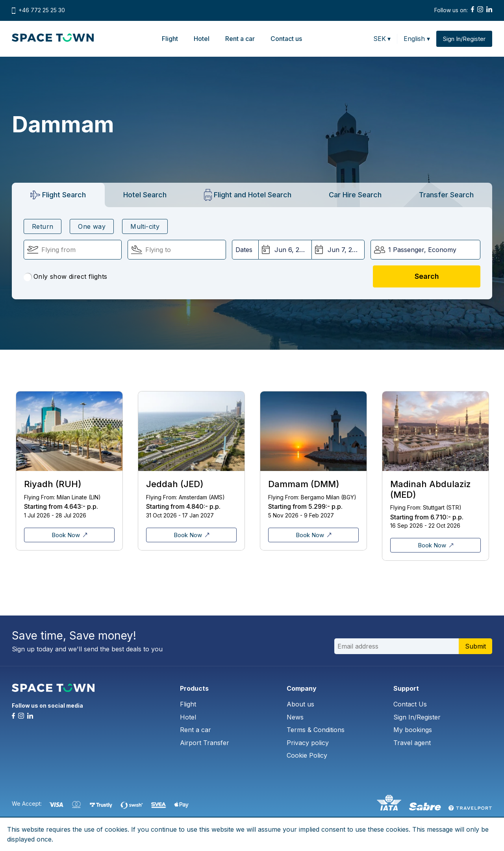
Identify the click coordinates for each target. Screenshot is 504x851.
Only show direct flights (66, 277)
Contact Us (410, 704)
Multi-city (145, 226)
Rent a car (240, 39)
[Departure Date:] (285, 250)
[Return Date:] (338, 250)
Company (302, 688)
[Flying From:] (73, 250)
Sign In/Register (417, 717)
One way (92, 226)
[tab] (58, 195)
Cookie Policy (307, 755)
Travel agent (412, 743)
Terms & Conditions (316, 730)
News (295, 717)
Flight (170, 39)
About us (300, 704)
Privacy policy (308, 743)
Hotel (202, 39)
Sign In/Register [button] (464, 39)
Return (43, 226)
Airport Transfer (205, 743)
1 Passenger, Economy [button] (422, 250)
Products (194, 688)
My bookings (413, 730)
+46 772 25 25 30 (42, 10)
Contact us (286, 39)
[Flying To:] (177, 250)
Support (406, 688)
